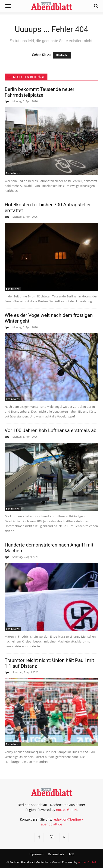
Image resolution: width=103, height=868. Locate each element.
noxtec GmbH (66, 810)
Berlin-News (13, 173)
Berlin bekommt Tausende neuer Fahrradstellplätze (39, 92)
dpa (7, 101)
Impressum (36, 854)
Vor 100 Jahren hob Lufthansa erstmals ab (51, 430)
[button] (8, 6)
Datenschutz (56, 854)
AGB (71, 854)
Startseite (62, 55)
